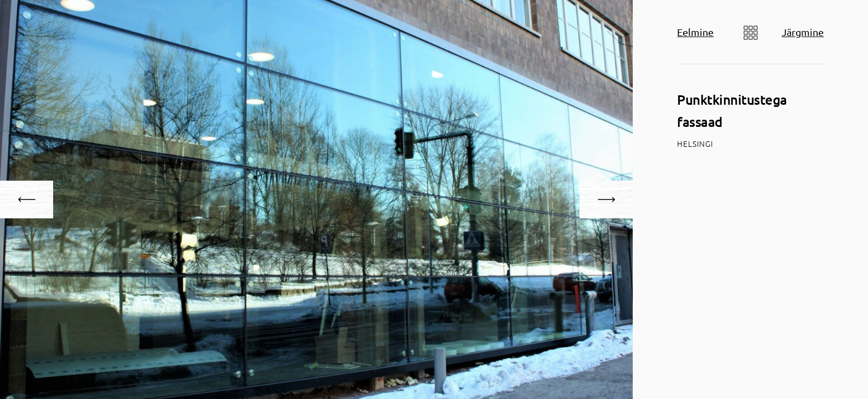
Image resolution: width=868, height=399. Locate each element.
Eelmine (695, 32)
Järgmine (803, 32)
